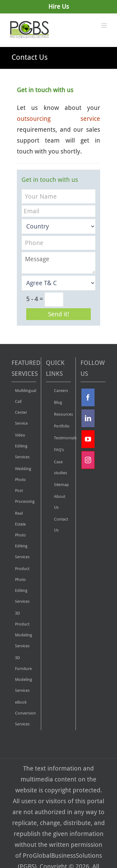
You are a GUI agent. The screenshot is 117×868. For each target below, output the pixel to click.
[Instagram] (88, 460)
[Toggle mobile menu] (105, 25)
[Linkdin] (88, 418)
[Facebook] (88, 397)
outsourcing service (59, 119)
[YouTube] (88, 439)
